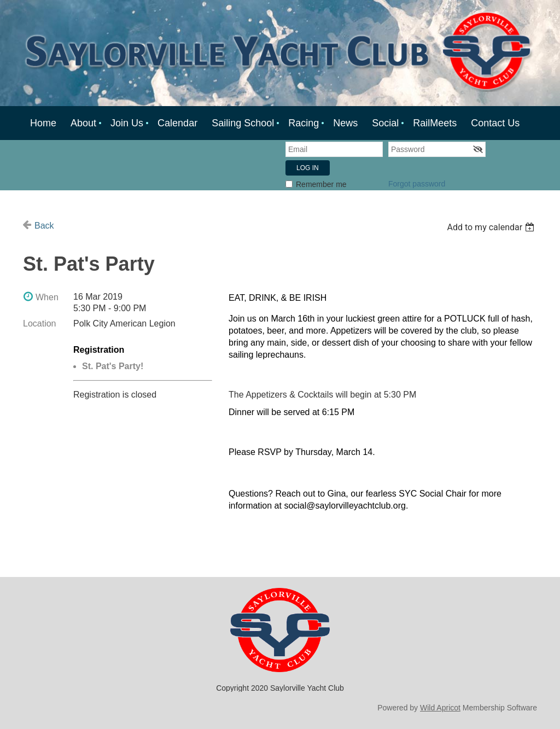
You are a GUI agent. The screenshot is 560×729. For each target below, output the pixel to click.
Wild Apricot (440, 708)
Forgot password (417, 184)
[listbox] (492, 227)
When (47, 297)
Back (44, 226)
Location (40, 323)
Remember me (321, 184)
